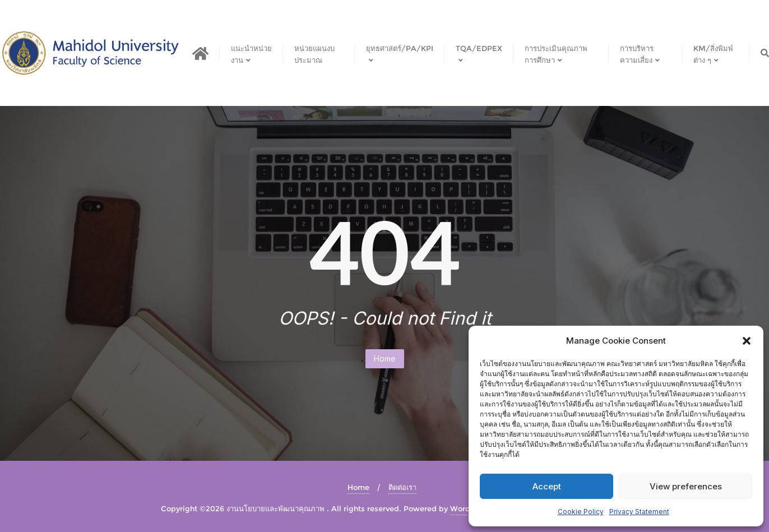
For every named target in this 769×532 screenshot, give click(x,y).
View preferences (686, 486)
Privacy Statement (639, 512)
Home (385, 358)
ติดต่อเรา (402, 487)
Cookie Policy (581, 512)
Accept (547, 486)
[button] (747, 341)
